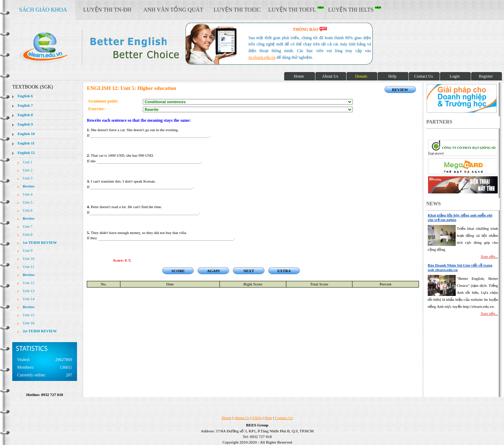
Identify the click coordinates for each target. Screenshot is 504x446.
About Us (242, 418)
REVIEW (400, 90)
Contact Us (284, 418)
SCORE (178, 271)
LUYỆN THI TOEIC (237, 10)
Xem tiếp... (489, 256)
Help (268, 418)
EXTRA (284, 271)
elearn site (111, 47)
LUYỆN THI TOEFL (296, 9)
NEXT (249, 271)
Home (227, 418)
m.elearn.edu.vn (262, 57)
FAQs (257, 418)
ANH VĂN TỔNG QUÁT (173, 10)
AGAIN (213, 271)
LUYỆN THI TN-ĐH (107, 10)
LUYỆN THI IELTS (355, 9)
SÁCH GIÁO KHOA (43, 10)
